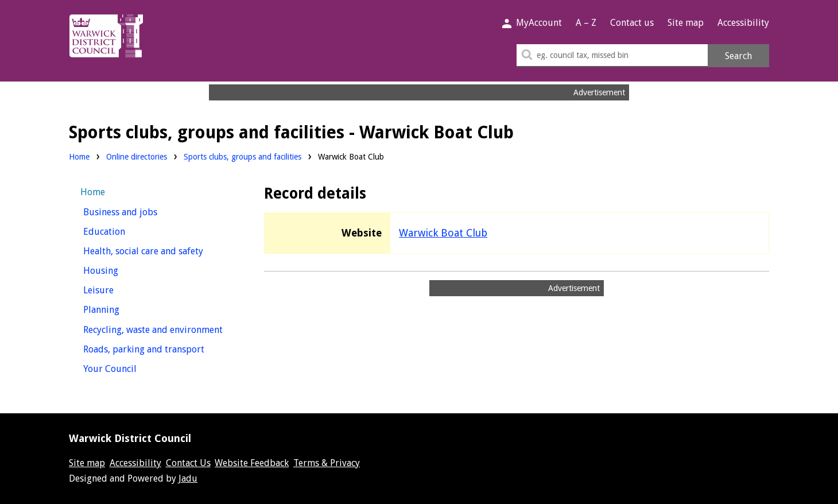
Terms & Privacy (327, 463)
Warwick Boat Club (443, 233)
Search (738, 56)
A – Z (586, 23)
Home (79, 157)
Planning (123, 309)
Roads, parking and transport (159, 348)
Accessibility (743, 23)
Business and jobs (141, 211)
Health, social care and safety (159, 250)
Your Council (131, 368)
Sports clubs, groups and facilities (243, 157)
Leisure (120, 289)
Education (125, 230)
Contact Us (188, 463)
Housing (122, 270)
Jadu (188, 478)
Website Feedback (252, 463)
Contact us (632, 23)
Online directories (137, 157)
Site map (686, 23)
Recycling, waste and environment (159, 329)
